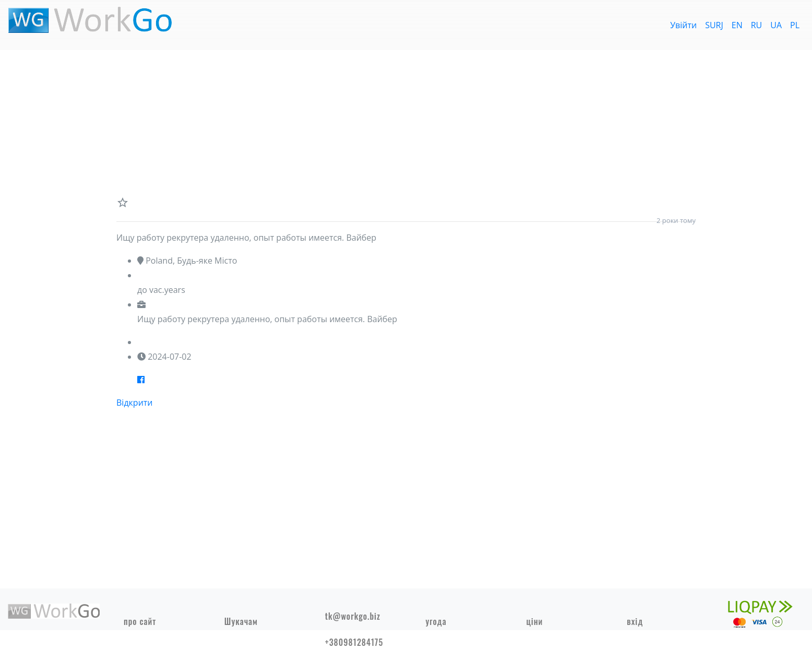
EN (737, 25)
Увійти (683, 25)
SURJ (714, 25)
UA (776, 25)
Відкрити (135, 403)
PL (795, 25)
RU (757, 25)
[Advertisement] (406, 123)
